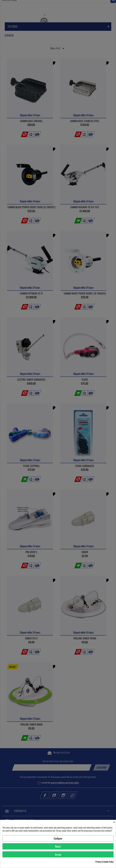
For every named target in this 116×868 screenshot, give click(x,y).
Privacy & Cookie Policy (104, 862)
